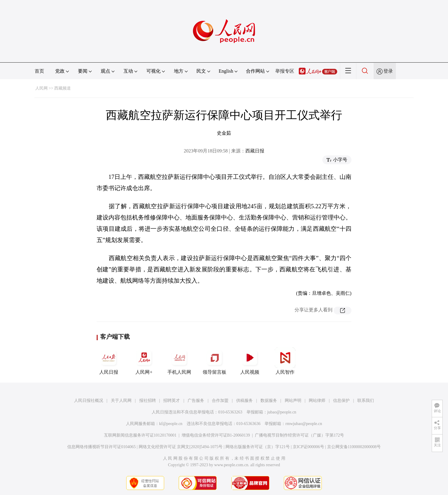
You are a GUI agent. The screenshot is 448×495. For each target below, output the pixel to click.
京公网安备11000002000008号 (354, 447)
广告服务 (196, 401)
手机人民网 (179, 361)
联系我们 (366, 401)
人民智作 (285, 361)
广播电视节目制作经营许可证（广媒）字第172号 (299, 435)
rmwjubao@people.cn (304, 424)
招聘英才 (172, 401)
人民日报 (109, 361)
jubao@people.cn (282, 412)
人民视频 (250, 361)
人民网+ (144, 361)
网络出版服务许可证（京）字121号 (258, 447)
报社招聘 (148, 401)
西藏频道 (63, 88)
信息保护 (341, 401)
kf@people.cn (171, 424)
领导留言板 (215, 361)
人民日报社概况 (89, 401)
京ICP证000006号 (308, 447)
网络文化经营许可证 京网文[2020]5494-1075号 (181, 447)
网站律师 (317, 401)
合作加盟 (220, 401)
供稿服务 (244, 401)
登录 (388, 71)
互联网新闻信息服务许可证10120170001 (140, 435)
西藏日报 (255, 151)
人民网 (41, 88)
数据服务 (269, 401)
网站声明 (293, 401)
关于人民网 (121, 401)
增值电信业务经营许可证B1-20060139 (216, 435)
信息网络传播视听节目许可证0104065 (101, 447)
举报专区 (285, 71)
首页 (39, 71)
